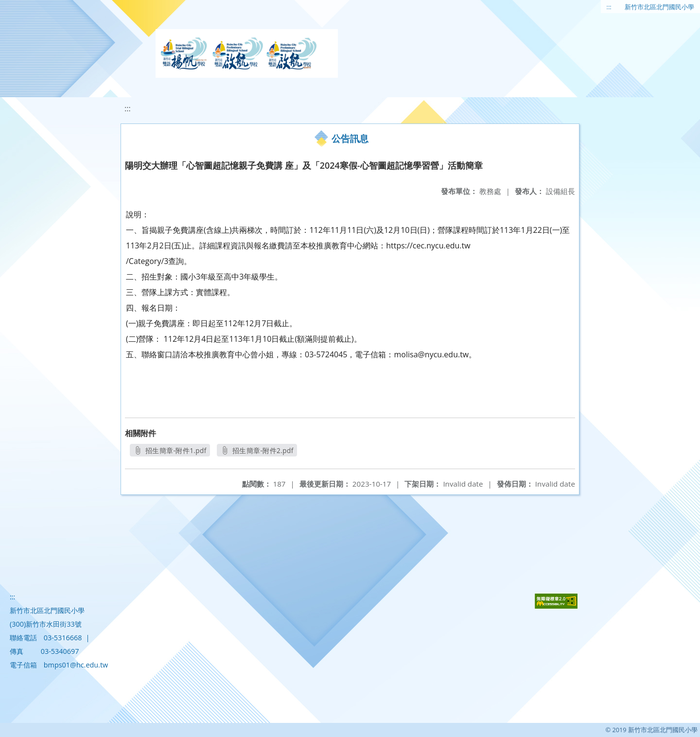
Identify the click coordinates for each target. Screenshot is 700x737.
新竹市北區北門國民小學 (659, 7)
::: (609, 7)
